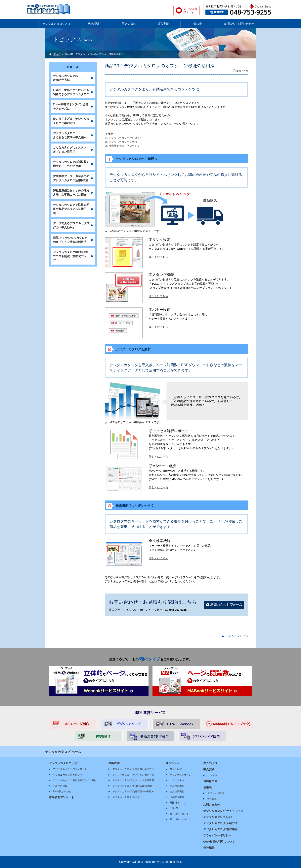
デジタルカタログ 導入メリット (70, 769)
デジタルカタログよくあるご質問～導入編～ (70, 135)
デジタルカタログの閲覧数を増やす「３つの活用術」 (71, 164)
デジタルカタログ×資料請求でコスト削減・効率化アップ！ (70, 256)
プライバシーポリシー (217, 835)
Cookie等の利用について (219, 842)
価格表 (198, 24)
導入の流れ (129, 24)
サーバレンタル (178, 819)
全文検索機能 (177, 791)
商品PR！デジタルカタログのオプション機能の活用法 (70, 240)
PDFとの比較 (60, 786)
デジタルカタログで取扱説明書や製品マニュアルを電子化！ (71, 209)
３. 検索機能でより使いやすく (122, 146)
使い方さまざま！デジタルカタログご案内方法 (71, 121)
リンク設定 (176, 769)
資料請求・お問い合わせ (239, 24)
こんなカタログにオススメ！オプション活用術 (71, 150)
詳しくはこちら (158, 257)
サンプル (212, 775)
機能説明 (93, 24)
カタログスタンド (179, 814)
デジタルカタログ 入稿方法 (220, 823)
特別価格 (212, 799)
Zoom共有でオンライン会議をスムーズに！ (71, 106)
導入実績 (163, 24)
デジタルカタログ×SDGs (126, 797)
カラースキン (177, 780)
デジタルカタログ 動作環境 (220, 829)
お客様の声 (210, 781)
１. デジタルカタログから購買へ (124, 138)
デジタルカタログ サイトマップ (223, 811)
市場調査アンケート (62, 797)
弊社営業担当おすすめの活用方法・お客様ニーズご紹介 (71, 193)
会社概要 (209, 848)
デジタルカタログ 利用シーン (69, 775)
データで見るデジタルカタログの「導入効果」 (71, 225)
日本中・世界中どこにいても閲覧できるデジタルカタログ (71, 92)
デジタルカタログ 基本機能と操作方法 (133, 769)
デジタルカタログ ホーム (63, 752)
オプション (173, 763)
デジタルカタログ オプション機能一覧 (133, 775)
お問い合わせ (212, 805)
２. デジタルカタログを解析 (121, 142)
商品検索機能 (177, 786)
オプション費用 (216, 793)
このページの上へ (237, 636)
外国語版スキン (178, 803)
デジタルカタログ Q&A (218, 817)
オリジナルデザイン (181, 775)
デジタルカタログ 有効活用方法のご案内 (75, 780)
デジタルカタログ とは (63, 763)
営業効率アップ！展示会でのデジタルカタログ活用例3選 (71, 178)
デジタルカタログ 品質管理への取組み (133, 791)
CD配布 (174, 808)
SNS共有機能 (177, 797)
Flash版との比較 (62, 791)
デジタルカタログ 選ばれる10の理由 (132, 786)
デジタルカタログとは (57, 24)
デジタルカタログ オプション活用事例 (133, 780)
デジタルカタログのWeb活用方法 (65, 78)
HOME (57, 54)
